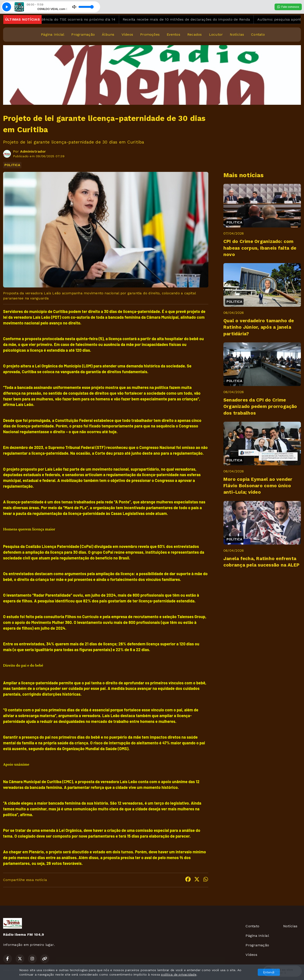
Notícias (237, 34)
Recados (195, 34)
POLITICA (12, 165)
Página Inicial (53, 34)
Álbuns (108, 34)
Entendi (269, 972)
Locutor (216, 34)
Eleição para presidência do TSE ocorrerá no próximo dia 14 (70, 19)
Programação (83, 34)
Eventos (173, 34)
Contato (258, 34)
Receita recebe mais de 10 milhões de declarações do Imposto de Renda (194, 19)
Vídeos (127, 34)
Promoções (150, 34)
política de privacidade (179, 974)
